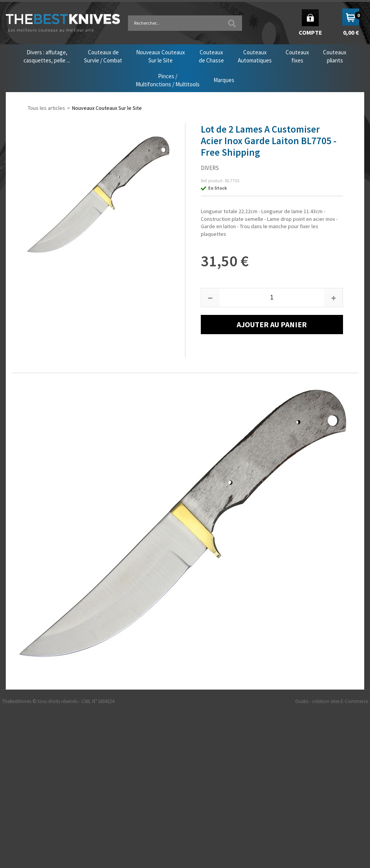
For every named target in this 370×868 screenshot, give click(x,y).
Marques (224, 80)
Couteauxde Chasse (211, 56)
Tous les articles (46, 108)
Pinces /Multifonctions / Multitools (168, 80)
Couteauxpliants (335, 56)
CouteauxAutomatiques (255, 56)
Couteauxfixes (297, 56)
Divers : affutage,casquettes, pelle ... (47, 56)
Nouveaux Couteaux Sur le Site (107, 108)
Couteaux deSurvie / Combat (103, 56)
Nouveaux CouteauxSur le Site (161, 56)
